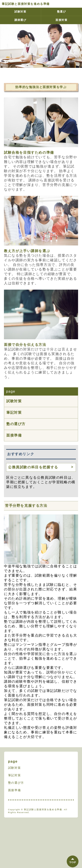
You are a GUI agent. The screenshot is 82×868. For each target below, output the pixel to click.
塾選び (62, 12)
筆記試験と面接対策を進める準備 (26, 4)
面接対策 (61, 20)
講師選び (20, 20)
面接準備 (14, 435)
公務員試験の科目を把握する (33, 467)
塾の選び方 (16, 424)
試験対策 (20, 12)
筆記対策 (14, 412)
